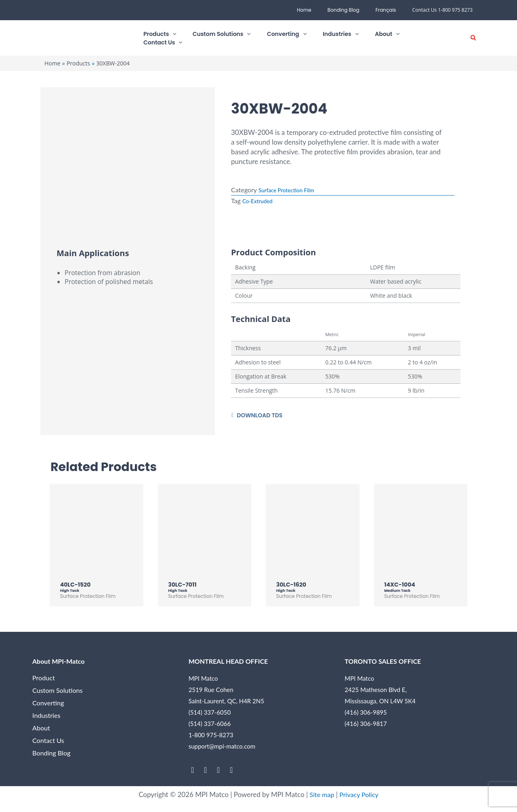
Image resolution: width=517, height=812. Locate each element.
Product (44, 680)
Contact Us (49, 742)
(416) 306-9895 (366, 714)
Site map (321, 796)
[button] (235, 38)
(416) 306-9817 (366, 726)
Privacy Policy (360, 796)
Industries (47, 717)
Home (320, 10)
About (42, 730)
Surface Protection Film (292, 190)
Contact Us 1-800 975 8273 (442, 10)
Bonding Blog (353, 10)
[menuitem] (389, 10)
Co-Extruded (261, 200)
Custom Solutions (59, 692)
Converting (49, 705)
